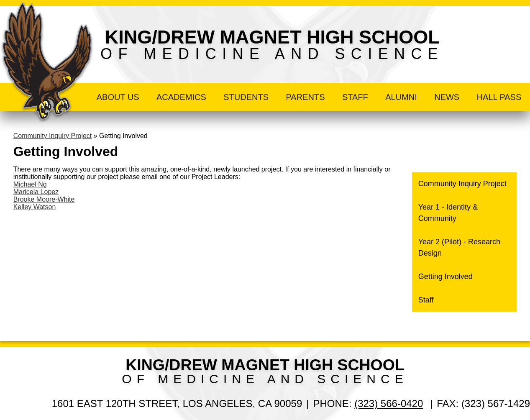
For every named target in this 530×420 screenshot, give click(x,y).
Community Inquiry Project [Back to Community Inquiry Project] (53, 136)
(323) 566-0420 (389, 403)
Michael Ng (30, 184)
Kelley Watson (35, 207)
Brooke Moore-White (44, 199)
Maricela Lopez (36, 192)
